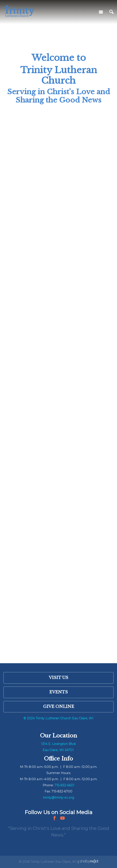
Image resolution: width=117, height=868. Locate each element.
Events (58, 692)
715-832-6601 (64, 785)
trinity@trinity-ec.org (58, 797)
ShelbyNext (89, 861)
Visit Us (58, 678)
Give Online (59, 707)
